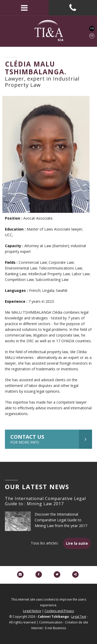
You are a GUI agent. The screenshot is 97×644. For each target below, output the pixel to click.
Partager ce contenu (75, 574)
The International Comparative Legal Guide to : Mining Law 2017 (45, 501)
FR (92, 36)
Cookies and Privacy (59, 611)
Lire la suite (77, 543)
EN (92, 28)
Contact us (51, 439)
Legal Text (79, 617)
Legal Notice (32, 611)
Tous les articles (44, 543)
